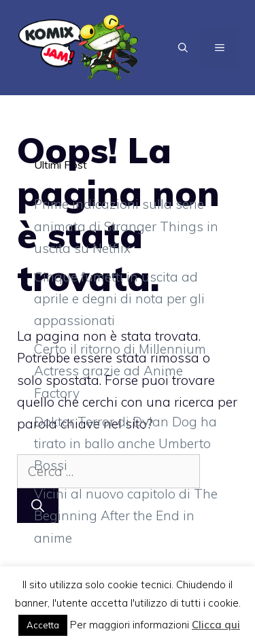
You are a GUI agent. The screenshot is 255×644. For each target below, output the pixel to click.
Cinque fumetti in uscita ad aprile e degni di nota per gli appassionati (119, 299)
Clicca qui (216, 625)
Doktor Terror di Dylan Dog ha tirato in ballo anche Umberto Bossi (125, 444)
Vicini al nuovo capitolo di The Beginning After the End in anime (126, 516)
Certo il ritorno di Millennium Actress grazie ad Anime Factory (120, 371)
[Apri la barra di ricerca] (183, 48)
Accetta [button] (43, 625)
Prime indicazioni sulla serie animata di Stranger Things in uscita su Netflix (126, 226)
